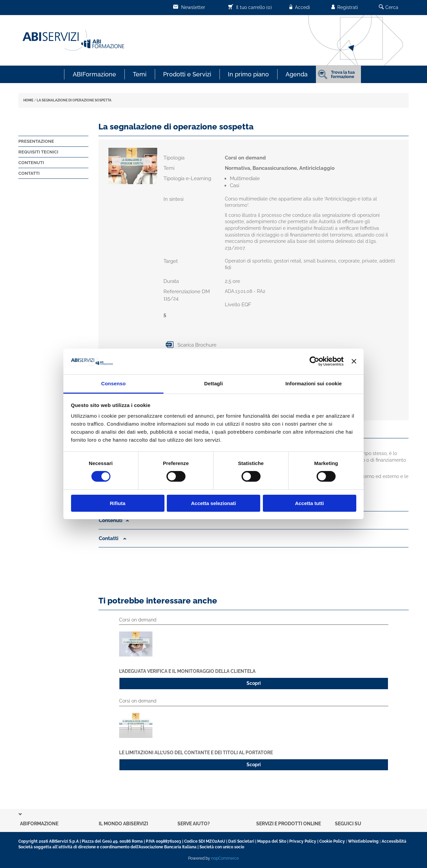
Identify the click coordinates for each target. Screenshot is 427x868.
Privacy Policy (303, 841)
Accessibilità (394, 841)
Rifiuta (118, 503)
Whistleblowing (363, 841)
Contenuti (31, 163)
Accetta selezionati (213, 503)
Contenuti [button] (114, 520)
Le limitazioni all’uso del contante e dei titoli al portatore (196, 753)
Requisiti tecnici (38, 152)
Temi (140, 74)
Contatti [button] (113, 538)
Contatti (29, 173)
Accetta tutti (309, 503)
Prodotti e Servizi (187, 74)
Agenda (297, 74)
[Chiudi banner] (354, 361)
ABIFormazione (94, 74)
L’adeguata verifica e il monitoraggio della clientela (187, 671)
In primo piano (248, 74)
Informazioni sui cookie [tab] (314, 383)
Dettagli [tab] (213, 383)
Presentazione (36, 141)
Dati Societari (241, 841)
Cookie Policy (332, 841)
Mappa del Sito (272, 841)
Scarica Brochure (190, 345)
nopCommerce (225, 858)
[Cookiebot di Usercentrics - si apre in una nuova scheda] (314, 361)
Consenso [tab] (113, 383)
